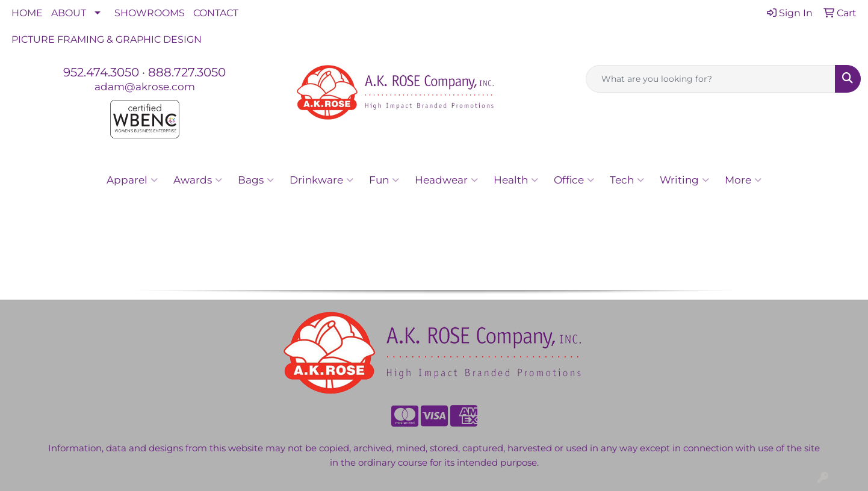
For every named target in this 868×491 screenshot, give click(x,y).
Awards (198, 180)
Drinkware (321, 180)
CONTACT (216, 13)
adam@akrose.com (145, 86)
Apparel (132, 180)
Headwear (446, 180)
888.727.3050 (187, 72)
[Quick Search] (711, 79)
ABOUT (69, 13)
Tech (627, 180)
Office (574, 180)
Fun (384, 180)
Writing (684, 180)
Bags (256, 180)
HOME (27, 13)
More (743, 180)
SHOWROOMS (150, 13)
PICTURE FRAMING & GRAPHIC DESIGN (107, 39)
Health (516, 180)
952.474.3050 (101, 72)
